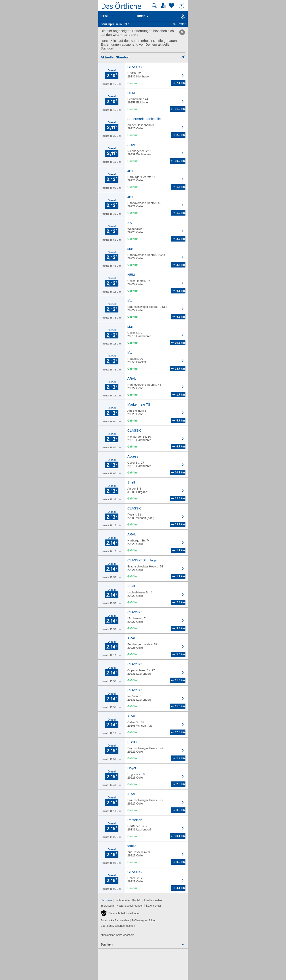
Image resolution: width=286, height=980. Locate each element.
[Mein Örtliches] (164, 6)
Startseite (106, 900)
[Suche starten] (154, 6)
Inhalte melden (153, 900)
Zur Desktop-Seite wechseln (117, 935)
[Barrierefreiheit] (182, 6)
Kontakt (137, 900)
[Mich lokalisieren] (143, 57)
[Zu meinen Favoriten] (172, 6)
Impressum (107, 906)
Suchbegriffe (122, 900)
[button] (120, 913)
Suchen (107, 944)
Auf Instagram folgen (144, 920)
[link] (182, 32)
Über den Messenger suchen (118, 926)
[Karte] (182, 16)
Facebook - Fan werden (115, 920)
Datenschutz (154, 906)
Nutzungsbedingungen (130, 906)
